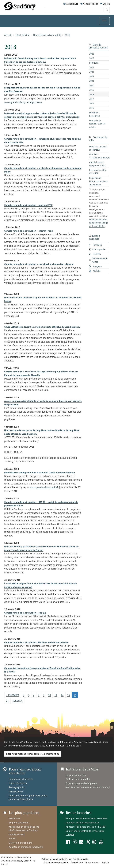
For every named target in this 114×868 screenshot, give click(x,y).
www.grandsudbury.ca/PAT (44, 487)
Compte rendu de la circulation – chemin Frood (28, 231)
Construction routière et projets (82, 783)
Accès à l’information (79, 859)
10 (49, 695)
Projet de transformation (78, 779)
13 (69, 695)
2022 (92, 76)
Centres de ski (16, 791)
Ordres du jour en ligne (21, 843)
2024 (92, 67)
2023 (92, 72)
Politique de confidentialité (54, 859)
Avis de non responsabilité (56, 862)
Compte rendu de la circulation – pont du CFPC (28, 205)
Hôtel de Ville (22, 35)
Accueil (8, 35)
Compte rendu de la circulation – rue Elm (25, 613)
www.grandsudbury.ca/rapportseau (23, 102)
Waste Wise (15, 818)
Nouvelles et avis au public (47, 35)
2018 (67, 35)
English (106, 4)
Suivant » (17, 701)
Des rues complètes (76, 775)
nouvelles (94, 63)
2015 (92, 108)
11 (56, 695)
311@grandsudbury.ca (87, 823)
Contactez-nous (90, 4)
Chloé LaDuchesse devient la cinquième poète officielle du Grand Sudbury (42, 327)
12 (62, 695)
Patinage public (17, 787)
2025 (92, 58)
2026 (92, 54)
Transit (12, 839)
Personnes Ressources (94, 114)
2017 (92, 99)
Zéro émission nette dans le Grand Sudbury (88, 787)
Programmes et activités (21, 779)
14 (75, 695)
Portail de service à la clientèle (92, 818)
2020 (92, 85)
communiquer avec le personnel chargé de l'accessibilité (99, 223)
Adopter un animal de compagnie (26, 847)
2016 (92, 104)
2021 (92, 81)
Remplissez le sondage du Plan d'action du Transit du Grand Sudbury (40, 472)
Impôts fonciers (17, 834)
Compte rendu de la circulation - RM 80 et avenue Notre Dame (36, 642)
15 (7, 701)
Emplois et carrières (19, 823)
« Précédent (13, 695)
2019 (92, 90)
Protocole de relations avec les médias (97, 124)
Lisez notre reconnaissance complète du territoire (31, 754)
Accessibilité (72, 4)
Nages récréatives (18, 783)
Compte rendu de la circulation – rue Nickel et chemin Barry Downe (39, 264)
